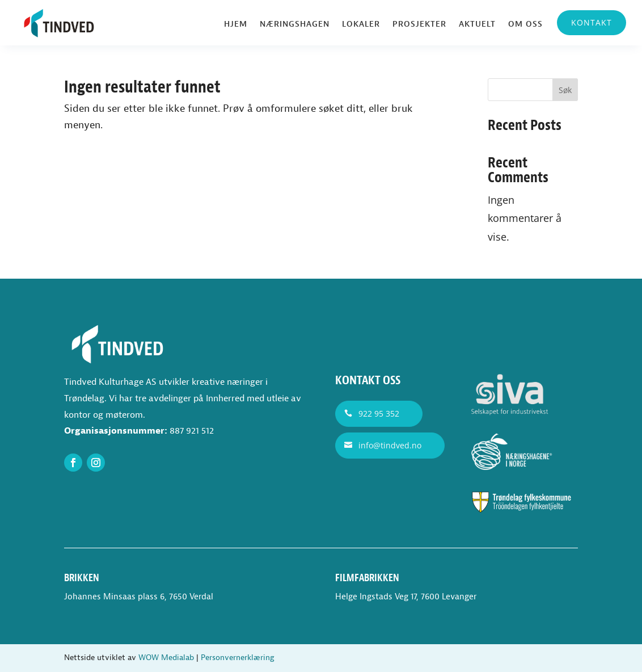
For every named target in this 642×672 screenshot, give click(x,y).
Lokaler (361, 25)
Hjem (236, 25)
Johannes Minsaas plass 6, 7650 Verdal (139, 597)
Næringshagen (295, 25)
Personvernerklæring (238, 658)
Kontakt (592, 22)
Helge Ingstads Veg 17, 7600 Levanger (406, 597)
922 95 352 (379, 413)
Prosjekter (419, 25)
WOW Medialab (166, 658)
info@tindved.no (390, 445)
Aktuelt (477, 25)
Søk (565, 90)
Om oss (525, 25)
